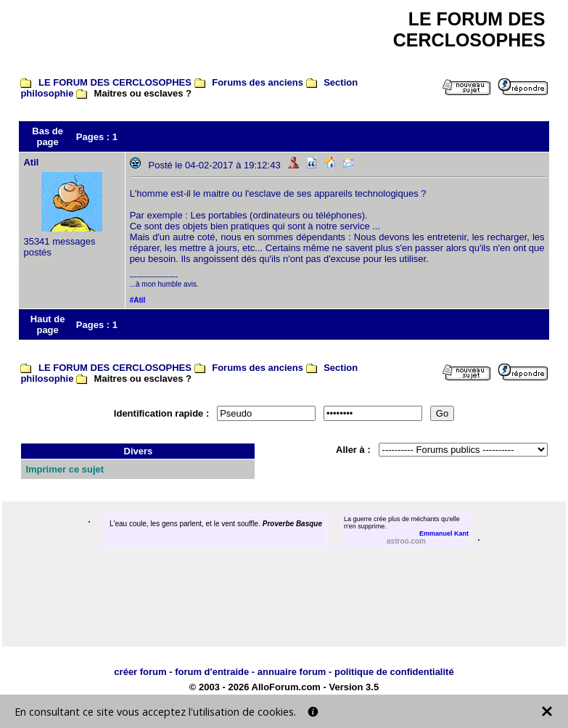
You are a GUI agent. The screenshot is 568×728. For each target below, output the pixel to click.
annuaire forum (292, 672)
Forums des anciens (258, 82)
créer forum (140, 672)
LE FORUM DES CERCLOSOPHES (115, 82)
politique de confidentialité (394, 672)
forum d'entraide (212, 672)
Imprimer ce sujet (65, 469)
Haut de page (48, 324)
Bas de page (48, 136)
